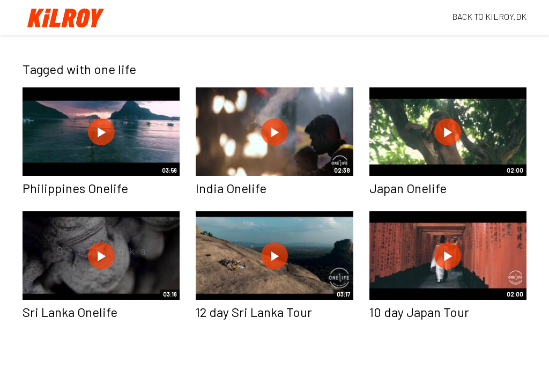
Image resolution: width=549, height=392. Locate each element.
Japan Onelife (408, 188)
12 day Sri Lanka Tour (254, 312)
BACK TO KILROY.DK (489, 16)
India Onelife (231, 188)
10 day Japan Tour (419, 312)
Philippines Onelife (75, 188)
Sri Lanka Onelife (70, 312)
